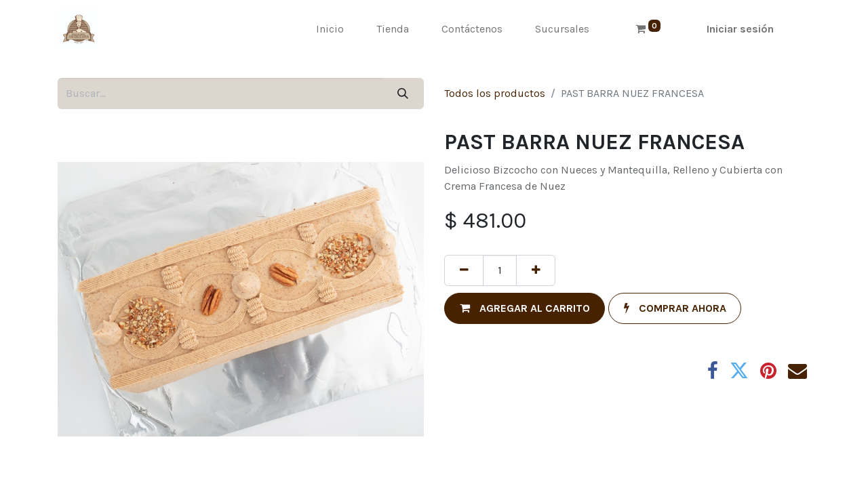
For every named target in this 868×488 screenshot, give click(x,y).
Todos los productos (495, 93)
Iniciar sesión (740, 29)
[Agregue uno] (536, 270)
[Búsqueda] (403, 94)
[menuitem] (330, 29)
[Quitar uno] (464, 270)
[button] (525, 308)
